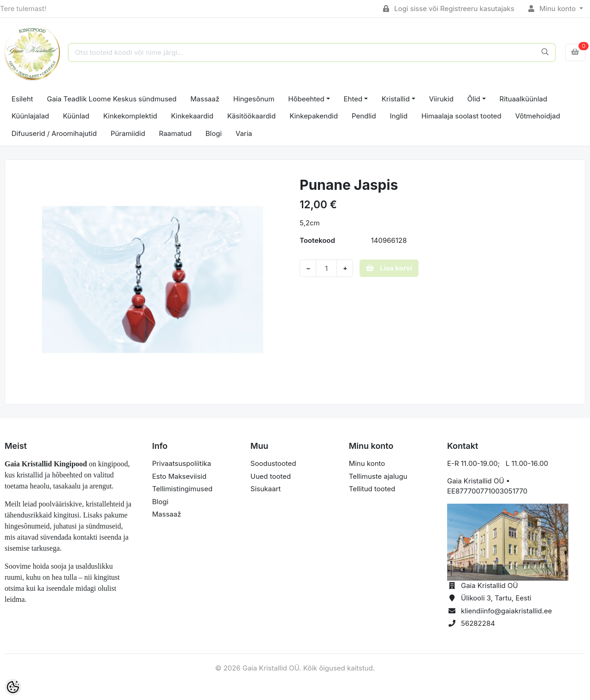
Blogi (214, 133)
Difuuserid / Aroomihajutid (54, 133)
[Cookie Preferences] (13, 687)
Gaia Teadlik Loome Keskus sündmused (112, 99)
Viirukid (441, 99)
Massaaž (205, 99)
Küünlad (76, 116)
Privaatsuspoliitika (182, 463)
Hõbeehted (306, 99)
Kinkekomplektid (130, 116)
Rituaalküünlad (524, 99)
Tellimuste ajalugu (378, 476)
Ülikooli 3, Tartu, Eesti (496, 598)
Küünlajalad (30, 116)
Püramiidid (128, 133)
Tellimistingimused (182, 489)
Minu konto (553, 9)
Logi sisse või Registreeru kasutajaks (449, 9)
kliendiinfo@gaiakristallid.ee (507, 611)
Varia (244, 133)
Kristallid (396, 99)
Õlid (474, 99)
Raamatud (175, 133)
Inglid (399, 116)
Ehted (353, 99)
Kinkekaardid (192, 116)
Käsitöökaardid (251, 116)
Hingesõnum (254, 99)
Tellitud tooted (372, 489)
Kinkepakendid (314, 116)
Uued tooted (271, 476)
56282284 (478, 623)
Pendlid (364, 116)
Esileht (22, 99)
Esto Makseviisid (179, 476)
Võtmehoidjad (538, 116)
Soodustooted (273, 463)
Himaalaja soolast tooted (461, 116)
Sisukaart (265, 489)
